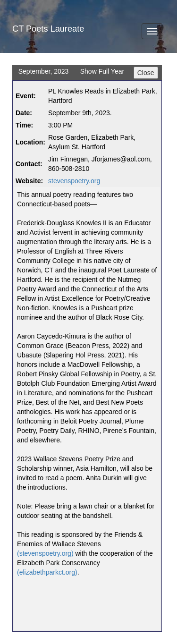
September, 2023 (44, 71)
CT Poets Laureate (48, 29)
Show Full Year (102, 71)
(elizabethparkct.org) (47, 572)
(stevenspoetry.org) (45, 553)
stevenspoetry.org (74, 181)
